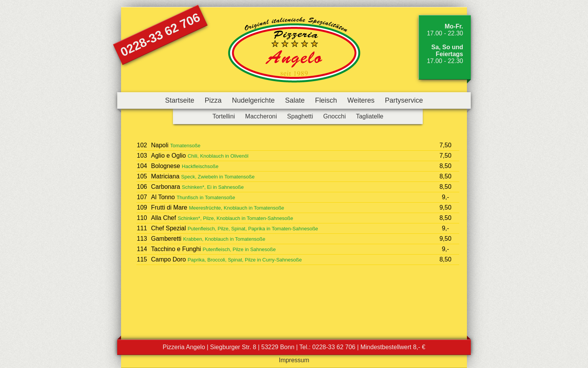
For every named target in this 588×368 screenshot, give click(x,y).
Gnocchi (335, 116)
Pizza (213, 100)
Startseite (179, 100)
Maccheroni (261, 116)
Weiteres (361, 100)
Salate (295, 100)
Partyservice (404, 100)
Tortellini (224, 116)
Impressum (294, 360)
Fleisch (326, 100)
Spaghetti (300, 116)
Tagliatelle (370, 116)
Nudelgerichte (253, 100)
